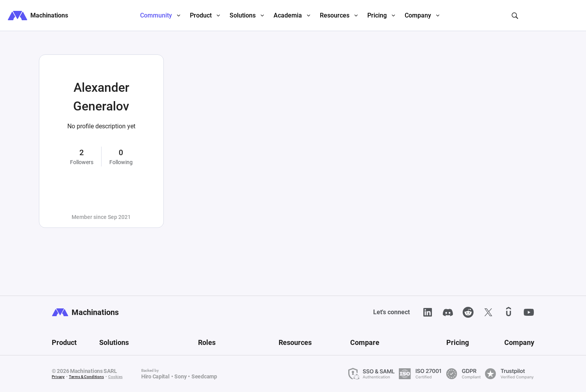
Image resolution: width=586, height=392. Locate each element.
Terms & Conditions (86, 377)
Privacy (58, 377)
